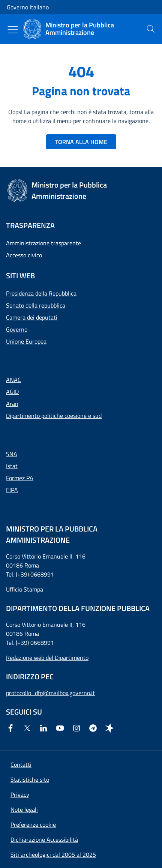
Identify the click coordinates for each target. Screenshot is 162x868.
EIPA (12, 490)
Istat (12, 466)
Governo (17, 329)
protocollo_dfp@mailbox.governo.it (50, 693)
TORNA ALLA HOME (81, 142)
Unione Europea (26, 341)
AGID (12, 392)
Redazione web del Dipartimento (47, 658)
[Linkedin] (45, 728)
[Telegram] (94, 728)
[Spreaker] (111, 728)
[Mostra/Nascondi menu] (13, 30)
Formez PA (20, 478)
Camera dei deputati (32, 317)
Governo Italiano (28, 7)
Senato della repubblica (36, 305)
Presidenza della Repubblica (41, 293)
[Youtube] (61, 728)
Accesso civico (24, 255)
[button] (33, 824)
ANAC (13, 380)
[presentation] (151, 29)
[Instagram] (78, 728)
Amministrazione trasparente (43, 243)
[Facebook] (12, 728)
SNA (12, 454)
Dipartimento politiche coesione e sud (54, 416)
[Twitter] (28, 728)
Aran (12, 404)
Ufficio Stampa (25, 589)
